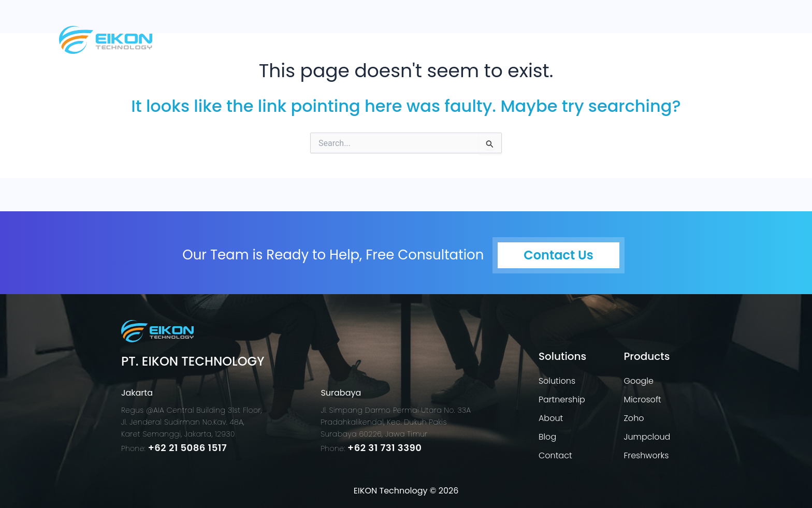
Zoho (634, 418)
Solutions (480, 39)
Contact (720, 39)
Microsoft (642, 400)
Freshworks (646, 455)
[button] (482, 39)
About (620, 39)
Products (555, 39)
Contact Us (558, 255)
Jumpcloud (647, 437)
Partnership (562, 400)
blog (666, 39)
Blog (547, 437)
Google (638, 381)
